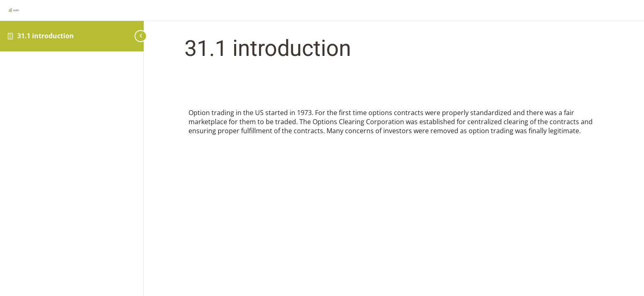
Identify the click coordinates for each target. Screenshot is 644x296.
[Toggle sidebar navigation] (138, 36)
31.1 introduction (46, 36)
